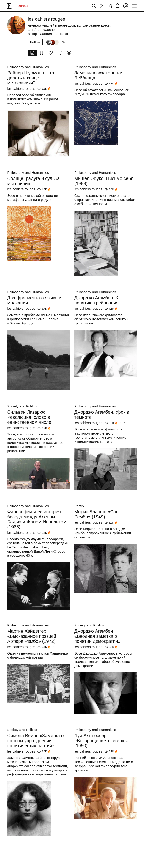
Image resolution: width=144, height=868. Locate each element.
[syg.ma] (9, 6)
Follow (35, 42)
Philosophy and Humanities (28, 67)
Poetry (79, 506)
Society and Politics (22, 406)
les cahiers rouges (21, 88)
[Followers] (55, 42)
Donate (23, 6)
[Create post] (110, 6)
